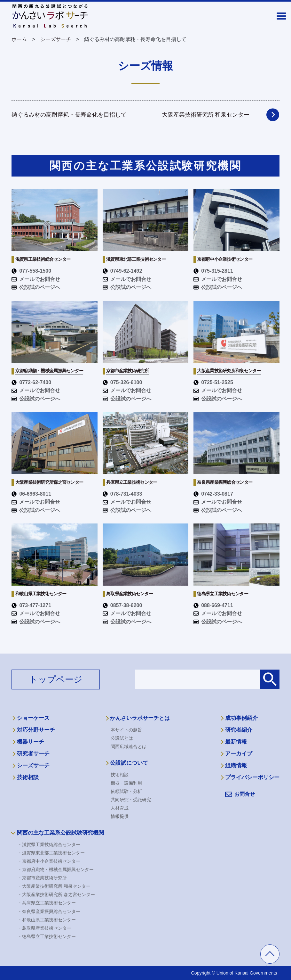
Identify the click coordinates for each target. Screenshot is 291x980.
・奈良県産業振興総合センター (49, 911)
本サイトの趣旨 (126, 730)
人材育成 (120, 808)
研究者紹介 (239, 730)
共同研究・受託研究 (131, 800)
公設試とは (122, 738)
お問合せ (245, 794)
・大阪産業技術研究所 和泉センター (54, 886)
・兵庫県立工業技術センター (47, 903)
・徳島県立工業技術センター (47, 936)
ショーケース (33, 718)
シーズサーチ (33, 766)
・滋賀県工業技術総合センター (49, 844)
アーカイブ (239, 754)
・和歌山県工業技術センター (47, 920)
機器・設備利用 (126, 783)
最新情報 (236, 742)
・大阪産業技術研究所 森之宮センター (56, 894)
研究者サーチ (33, 754)
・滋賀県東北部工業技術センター (51, 853)
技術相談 (28, 777)
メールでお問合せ (36, 279)
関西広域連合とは (129, 746)
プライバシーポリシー (252, 777)
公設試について (129, 763)
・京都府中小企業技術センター (49, 861)
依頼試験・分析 (126, 791)
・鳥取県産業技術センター (44, 928)
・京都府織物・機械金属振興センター (56, 869)
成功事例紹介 (241, 718)
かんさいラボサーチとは (140, 718)
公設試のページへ (36, 287)
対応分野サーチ (36, 730)
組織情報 (236, 766)
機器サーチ (31, 742)
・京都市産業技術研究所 (42, 878)
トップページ (56, 679)
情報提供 (120, 816)
